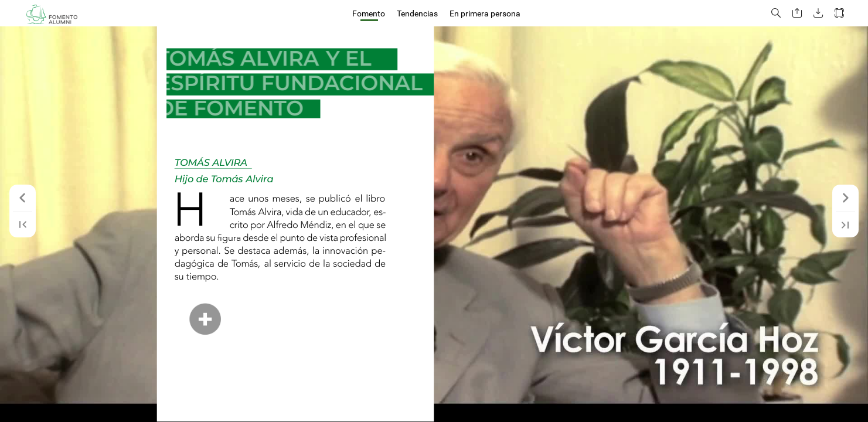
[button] (776, 13)
